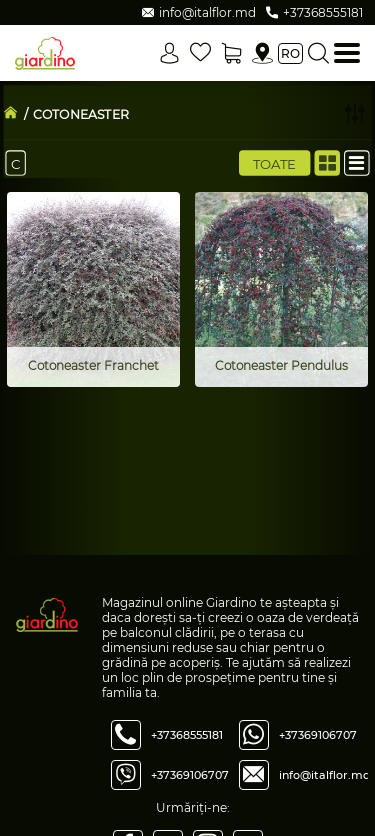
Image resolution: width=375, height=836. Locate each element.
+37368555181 (187, 735)
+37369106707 (190, 775)
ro (290, 53)
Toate (275, 163)
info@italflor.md (325, 775)
